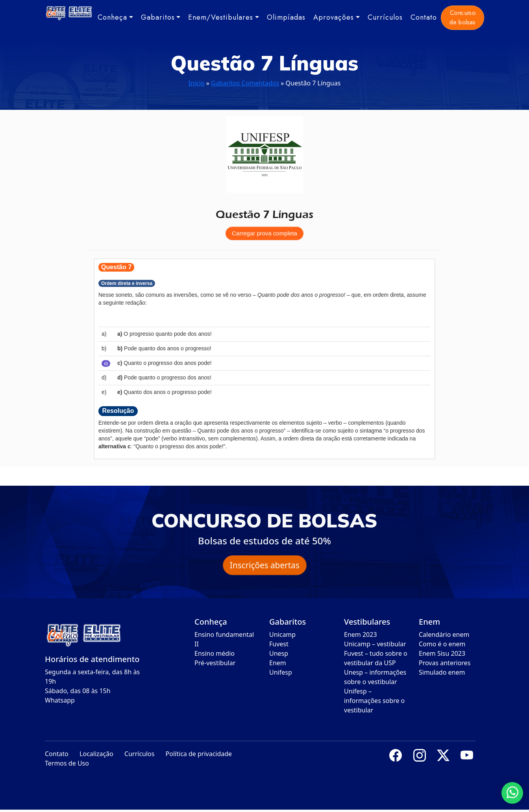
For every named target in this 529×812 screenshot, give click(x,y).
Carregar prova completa (264, 233)
